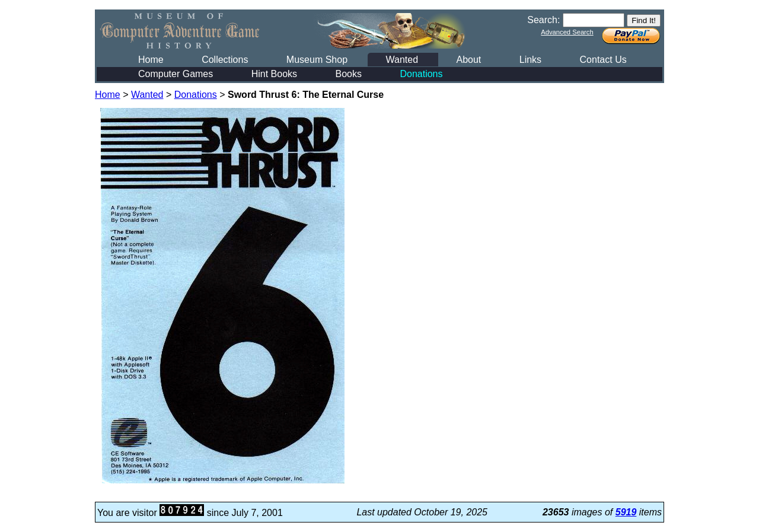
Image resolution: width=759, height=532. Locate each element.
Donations (421, 74)
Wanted (402, 60)
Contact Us (603, 60)
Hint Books (274, 74)
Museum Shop (317, 60)
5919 (626, 512)
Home (151, 60)
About (468, 60)
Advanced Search (567, 32)
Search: (543, 20)
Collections (225, 60)
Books (349, 74)
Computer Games (176, 74)
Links (530, 60)
